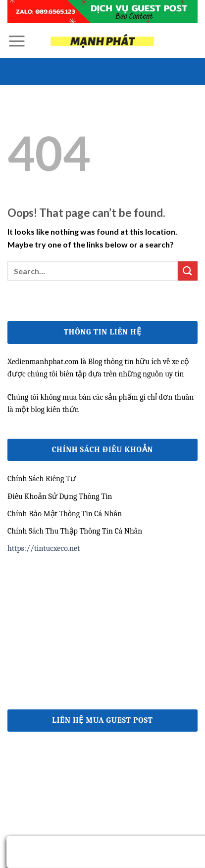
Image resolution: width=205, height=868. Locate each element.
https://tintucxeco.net (44, 548)
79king (18, 566)
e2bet (16, 658)
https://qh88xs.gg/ (39, 612)
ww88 (17, 635)
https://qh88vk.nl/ (39, 589)
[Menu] (17, 41)
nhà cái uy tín (29, 680)
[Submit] (188, 271)
